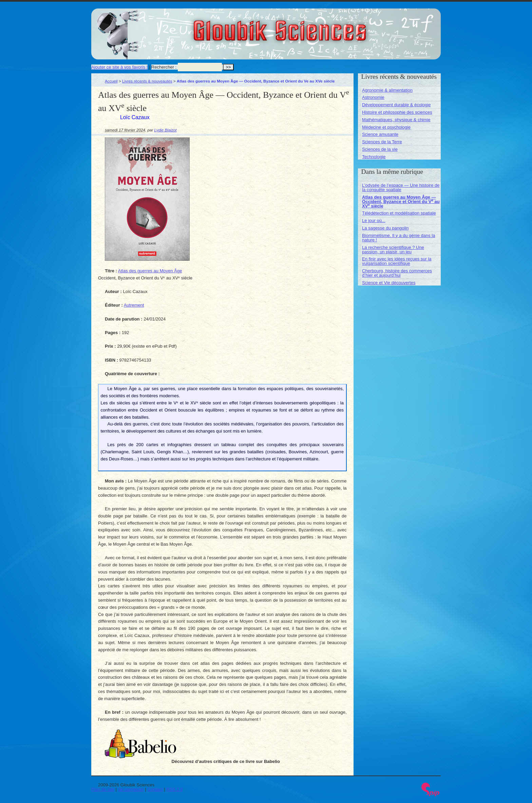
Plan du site (103, 789)
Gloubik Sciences (318, 26)
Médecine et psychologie (386, 127)
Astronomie (373, 97)
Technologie (374, 157)
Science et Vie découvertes (389, 283)
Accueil (111, 81)
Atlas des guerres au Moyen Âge (150, 271)
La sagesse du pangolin (385, 228)
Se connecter (131, 789)
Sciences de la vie (380, 149)
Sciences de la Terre (382, 142)
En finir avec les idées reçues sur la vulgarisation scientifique (397, 261)
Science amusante (380, 134)
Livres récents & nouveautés (147, 81)
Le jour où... (374, 221)
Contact (155, 789)
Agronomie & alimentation (387, 90)
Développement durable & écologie (396, 105)
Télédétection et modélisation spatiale (399, 213)
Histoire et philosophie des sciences (397, 112)
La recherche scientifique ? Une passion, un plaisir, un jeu (393, 250)
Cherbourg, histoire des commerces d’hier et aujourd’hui (397, 273)
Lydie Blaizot (166, 130)
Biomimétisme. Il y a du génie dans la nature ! (398, 238)
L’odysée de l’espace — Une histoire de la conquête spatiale (401, 187)
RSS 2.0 (174, 789)
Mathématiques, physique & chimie (396, 120)
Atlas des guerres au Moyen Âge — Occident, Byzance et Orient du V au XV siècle (401, 202)
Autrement (134, 305)
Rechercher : (164, 67)
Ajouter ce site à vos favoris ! (119, 67)
